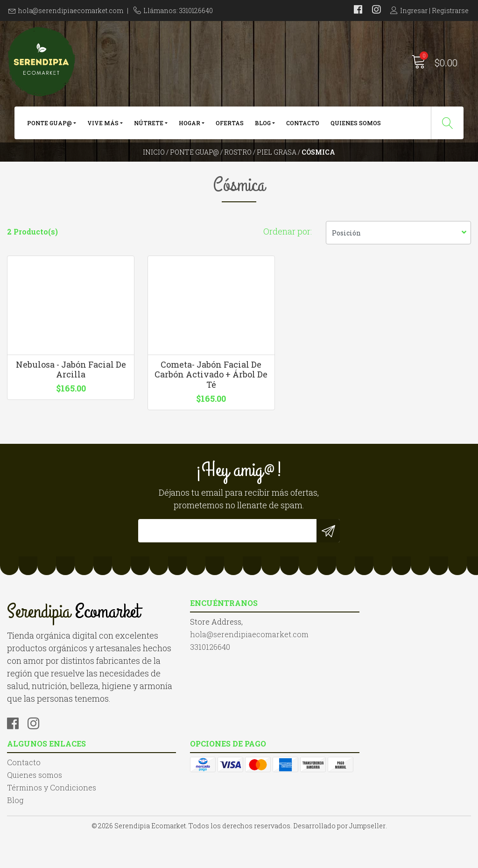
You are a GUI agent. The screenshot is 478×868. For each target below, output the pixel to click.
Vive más (103, 125)
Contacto (303, 125)
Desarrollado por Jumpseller (339, 858)
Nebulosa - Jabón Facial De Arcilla (60, 399)
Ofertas (230, 125)
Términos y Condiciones (291, 693)
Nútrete (149, 125)
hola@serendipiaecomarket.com (71, 11)
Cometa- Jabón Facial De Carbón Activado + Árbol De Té (179, 404)
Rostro (238, 161)
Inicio (154, 161)
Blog (263, 125)
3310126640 (147, 704)
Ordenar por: (288, 252)
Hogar (190, 125)
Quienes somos (356, 125)
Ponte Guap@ (49, 125)
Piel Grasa (277, 161)
